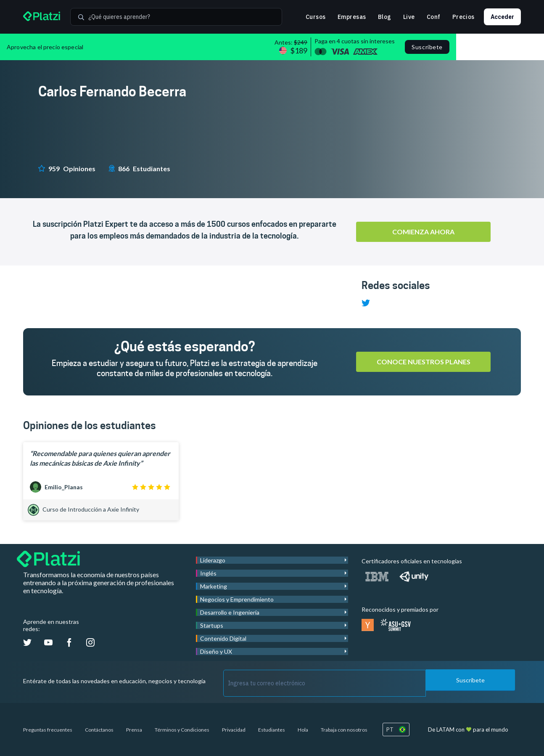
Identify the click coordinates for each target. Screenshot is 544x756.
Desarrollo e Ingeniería (230, 612)
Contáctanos (99, 730)
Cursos (316, 17)
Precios (463, 17)
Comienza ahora (423, 232)
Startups (212, 625)
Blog (385, 17)
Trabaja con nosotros (344, 730)
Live (409, 17)
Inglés (208, 573)
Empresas (352, 17)
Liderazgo (213, 560)
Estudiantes (272, 730)
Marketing (214, 586)
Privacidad (234, 730)
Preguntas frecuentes (48, 730)
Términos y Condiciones (182, 730)
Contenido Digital (223, 638)
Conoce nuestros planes (424, 362)
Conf (434, 17)
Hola (303, 730)
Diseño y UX (216, 651)
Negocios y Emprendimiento (237, 599)
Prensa (134, 730)
